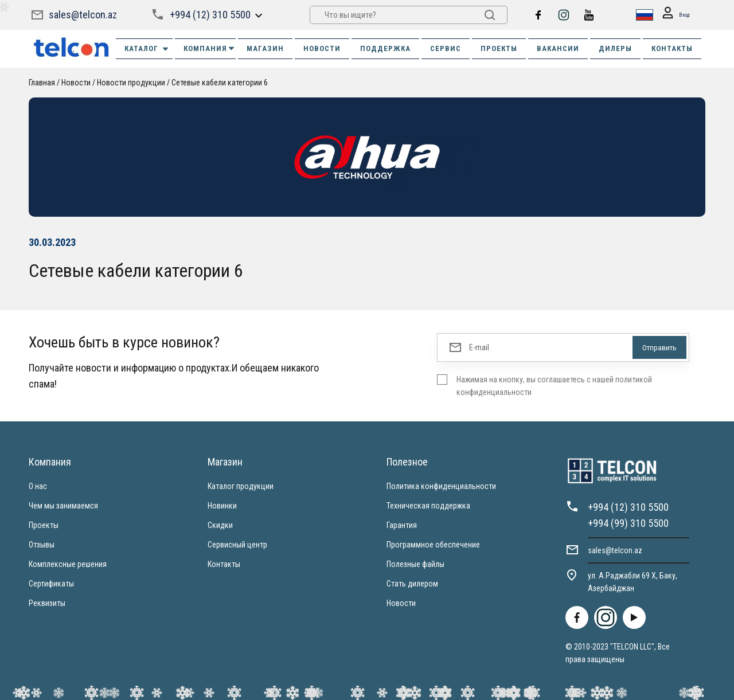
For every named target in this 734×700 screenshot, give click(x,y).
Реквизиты (47, 603)
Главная (42, 83)
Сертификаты (51, 584)
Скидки (220, 525)
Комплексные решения (68, 564)
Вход (672, 15)
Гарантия (402, 525)
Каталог (147, 49)
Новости (76, 83)
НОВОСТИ (322, 48)
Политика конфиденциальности (441, 486)
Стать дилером (412, 584)
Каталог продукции (241, 486)
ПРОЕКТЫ (499, 48)
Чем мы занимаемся (63, 506)
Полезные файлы (415, 564)
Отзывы (42, 545)
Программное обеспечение (433, 545)
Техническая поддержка (428, 506)
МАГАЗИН (265, 48)
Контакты (224, 564)
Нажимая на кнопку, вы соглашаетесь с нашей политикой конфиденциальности (554, 386)
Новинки (222, 506)
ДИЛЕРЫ (615, 48)
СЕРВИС (446, 48)
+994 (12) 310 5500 (210, 15)
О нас (38, 486)
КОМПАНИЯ (210, 48)
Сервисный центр (237, 545)
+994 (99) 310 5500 (628, 523)
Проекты (44, 525)
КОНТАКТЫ (672, 48)
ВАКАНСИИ (558, 48)
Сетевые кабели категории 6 (220, 83)
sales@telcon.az (83, 15)
